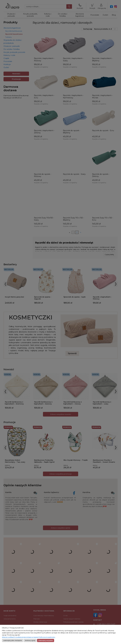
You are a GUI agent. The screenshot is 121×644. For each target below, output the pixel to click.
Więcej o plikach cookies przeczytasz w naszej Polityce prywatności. (29, 637)
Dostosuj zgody (30, 640)
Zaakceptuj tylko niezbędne (13, 640)
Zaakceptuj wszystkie (45, 640)
